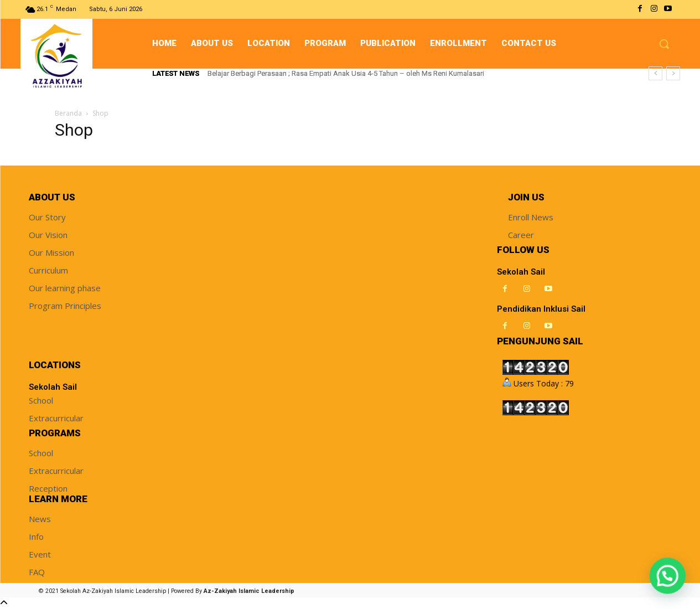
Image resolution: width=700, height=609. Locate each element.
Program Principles (65, 306)
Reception (48, 488)
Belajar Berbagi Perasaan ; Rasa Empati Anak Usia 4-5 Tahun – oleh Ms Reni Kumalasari (346, 73)
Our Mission (51, 252)
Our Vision (48, 235)
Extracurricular (56, 418)
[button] (664, 44)
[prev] (655, 73)
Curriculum (48, 270)
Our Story (47, 217)
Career (521, 235)
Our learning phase (65, 288)
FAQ (37, 572)
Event (40, 554)
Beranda (68, 113)
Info (36, 536)
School (41, 400)
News (40, 519)
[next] (673, 73)
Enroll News (531, 217)
